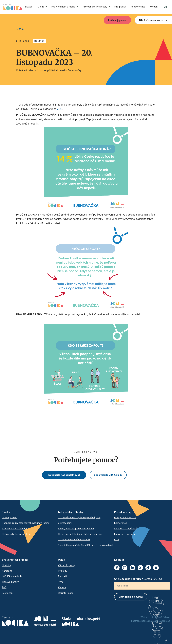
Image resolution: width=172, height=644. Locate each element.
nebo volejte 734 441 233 (108, 475)
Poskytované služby (125, 517)
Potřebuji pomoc (117, 20)
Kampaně (7, 571)
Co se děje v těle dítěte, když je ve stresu (80, 534)
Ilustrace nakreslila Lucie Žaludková (151, 621)
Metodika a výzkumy (125, 534)
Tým (60, 582)
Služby (29, 7)
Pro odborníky (123, 512)
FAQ (4, 587)
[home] (13, 7)
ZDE (60, 109)
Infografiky (120, 7)
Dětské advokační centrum (17, 534)
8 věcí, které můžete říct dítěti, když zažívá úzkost (85, 545)
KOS (117, 539)
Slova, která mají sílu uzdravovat (76, 529)
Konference (121, 523)
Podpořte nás (138, 7)
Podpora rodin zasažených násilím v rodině (26, 523)
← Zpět (20, 29)
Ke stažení (7, 593)
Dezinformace (66, 593)
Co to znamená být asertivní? (74, 539)
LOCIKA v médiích (12, 576)
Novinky (6, 565)
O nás (61, 560)
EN (165, 7)
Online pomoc (9, 517)
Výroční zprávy (66, 565)
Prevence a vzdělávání (14, 529)
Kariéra (62, 587)
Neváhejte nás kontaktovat (64, 475)
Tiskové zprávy (10, 582)
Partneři (62, 576)
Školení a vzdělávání (125, 529)
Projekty (63, 571)
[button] (42, 7)
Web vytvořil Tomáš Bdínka (155, 617)
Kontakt (154, 7)
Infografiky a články (71, 512)
